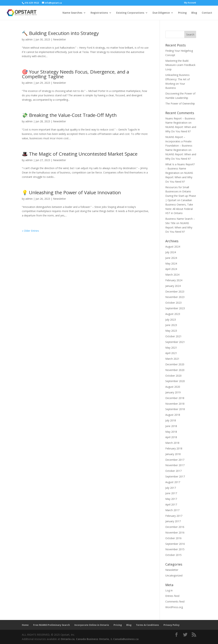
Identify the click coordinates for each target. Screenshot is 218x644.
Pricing (182, 13)
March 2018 (172, 443)
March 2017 (172, 510)
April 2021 (171, 353)
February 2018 (174, 448)
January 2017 (173, 521)
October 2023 (173, 303)
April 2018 (171, 437)
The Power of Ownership (180, 103)
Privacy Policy (172, 625)
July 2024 (171, 252)
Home (25, 625)
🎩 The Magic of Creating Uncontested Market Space (80, 154)
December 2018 (175, 398)
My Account (190, 3)
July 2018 (171, 420)
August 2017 (173, 482)
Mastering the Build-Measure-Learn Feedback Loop (180, 65)
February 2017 (174, 516)
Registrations (99, 13)
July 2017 (171, 488)
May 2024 (171, 263)
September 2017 (175, 476)
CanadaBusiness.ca (126, 639)
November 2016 (175, 533)
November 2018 (175, 404)
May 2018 (171, 432)
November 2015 (175, 549)
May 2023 (171, 331)
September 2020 (175, 381)
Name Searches (72, 13)
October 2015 (173, 555)
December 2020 (175, 364)
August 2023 (173, 314)
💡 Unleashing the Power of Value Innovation (71, 192)
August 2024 (173, 247)
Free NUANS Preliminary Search (51, 625)
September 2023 (175, 308)
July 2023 (171, 320)
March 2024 (172, 275)
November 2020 (175, 370)
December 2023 (175, 292)
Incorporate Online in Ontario (92, 625)
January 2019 (173, 392)
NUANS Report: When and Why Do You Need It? (179, 177)
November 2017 (175, 465)
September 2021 (175, 342)
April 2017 (171, 504)
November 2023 (175, 297)
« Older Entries (30, 231)
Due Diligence (161, 13)
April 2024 (171, 269)
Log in (169, 590)
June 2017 (171, 493)
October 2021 (173, 336)
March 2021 (172, 359)
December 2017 (175, 460)
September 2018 (175, 409)
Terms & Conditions (147, 625)
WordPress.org (174, 607)
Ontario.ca (68, 639)
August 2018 (173, 415)
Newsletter (60, 39)
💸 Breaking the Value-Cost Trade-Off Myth (69, 115)
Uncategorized (174, 575)
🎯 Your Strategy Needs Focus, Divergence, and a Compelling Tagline (75, 74)
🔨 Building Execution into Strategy (60, 33)
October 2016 (173, 538)
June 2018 (171, 426)
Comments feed (175, 601)
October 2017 (173, 471)
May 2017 (171, 499)
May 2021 (171, 348)
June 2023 (171, 325)
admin (29, 39)
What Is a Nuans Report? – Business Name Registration (180, 169)
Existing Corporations (130, 13)
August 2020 (173, 387)
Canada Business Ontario (93, 639)
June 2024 (171, 258)
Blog (194, 13)
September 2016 (175, 544)
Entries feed (172, 596)
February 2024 (174, 280)
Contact (207, 13)
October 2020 (173, 376)
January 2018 (173, 454)
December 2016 (175, 527)
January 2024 (173, 286)
